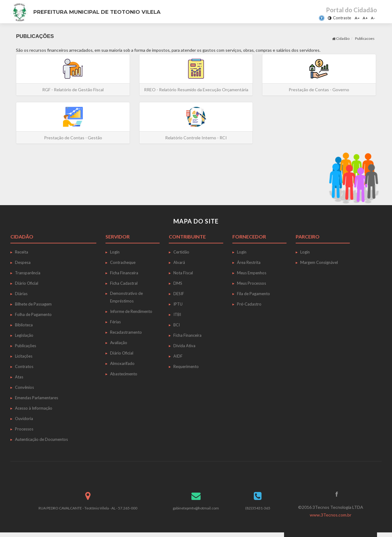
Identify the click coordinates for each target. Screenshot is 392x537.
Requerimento (186, 366)
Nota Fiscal (183, 273)
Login (115, 252)
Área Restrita (249, 262)
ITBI (177, 314)
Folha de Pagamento (33, 314)
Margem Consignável (319, 262)
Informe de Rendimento (131, 311)
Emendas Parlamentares (37, 398)
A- (373, 18)
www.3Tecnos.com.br (331, 515)
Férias (115, 322)
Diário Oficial (27, 283)
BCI (177, 325)
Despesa (23, 262)
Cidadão (341, 38)
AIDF (178, 356)
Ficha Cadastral (124, 283)
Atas (19, 377)
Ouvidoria (24, 419)
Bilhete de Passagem (33, 304)
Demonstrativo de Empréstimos (126, 297)
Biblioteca (24, 325)
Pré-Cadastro (249, 304)
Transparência (28, 273)
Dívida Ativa (184, 346)
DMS (178, 283)
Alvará (179, 262)
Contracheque (123, 262)
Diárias (21, 294)
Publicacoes (365, 38)
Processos (24, 429)
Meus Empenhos (252, 273)
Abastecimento (124, 374)
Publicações (26, 346)
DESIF (179, 294)
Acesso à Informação (34, 408)
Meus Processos (251, 283)
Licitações (24, 356)
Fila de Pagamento (253, 294)
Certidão (181, 252)
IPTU (178, 304)
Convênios (24, 387)
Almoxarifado (122, 363)
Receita (22, 252)
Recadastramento (126, 332)
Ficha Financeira (124, 273)
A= (357, 18)
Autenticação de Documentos (41, 439)
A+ (365, 18)
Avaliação (119, 343)
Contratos (24, 366)
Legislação (24, 335)
